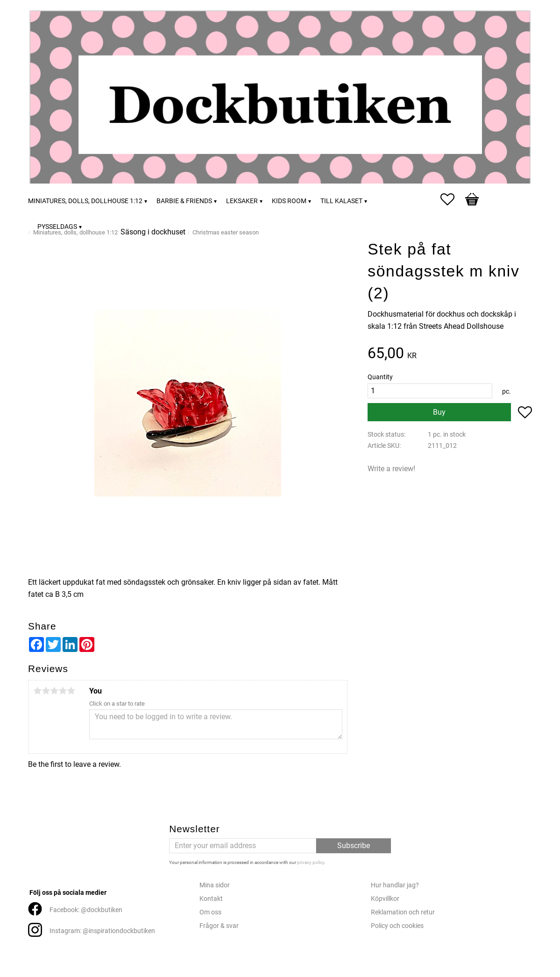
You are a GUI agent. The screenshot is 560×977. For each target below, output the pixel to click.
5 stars (71, 691)
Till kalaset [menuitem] (341, 201)
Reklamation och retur (403, 912)
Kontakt (211, 899)
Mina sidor (215, 885)
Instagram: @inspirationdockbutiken (102, 931)
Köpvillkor (385, 899)
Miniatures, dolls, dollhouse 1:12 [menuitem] (85, 201)
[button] (452, 199)
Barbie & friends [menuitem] (184, 201)
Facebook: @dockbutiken (86, 910)
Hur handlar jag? (395, 885)
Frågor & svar (219, 926)
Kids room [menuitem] (289, 201)
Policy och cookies (397, 926)
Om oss (210, 912)
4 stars (63, 691)
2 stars (46, 691)
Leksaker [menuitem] (242, 201)
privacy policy (311, 862)
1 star (37, 691)
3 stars (54, 691)
